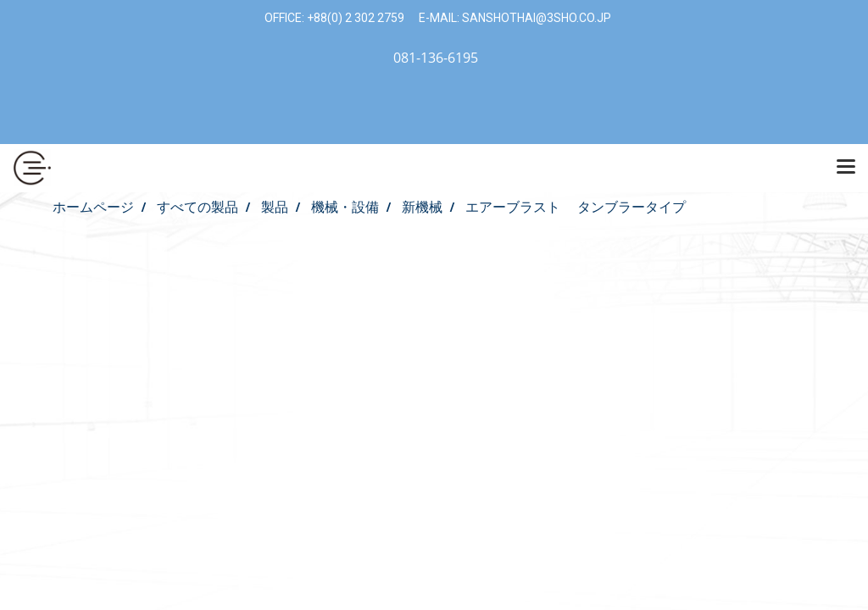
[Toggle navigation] (846, 168)
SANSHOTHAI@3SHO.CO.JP (535, 18)
